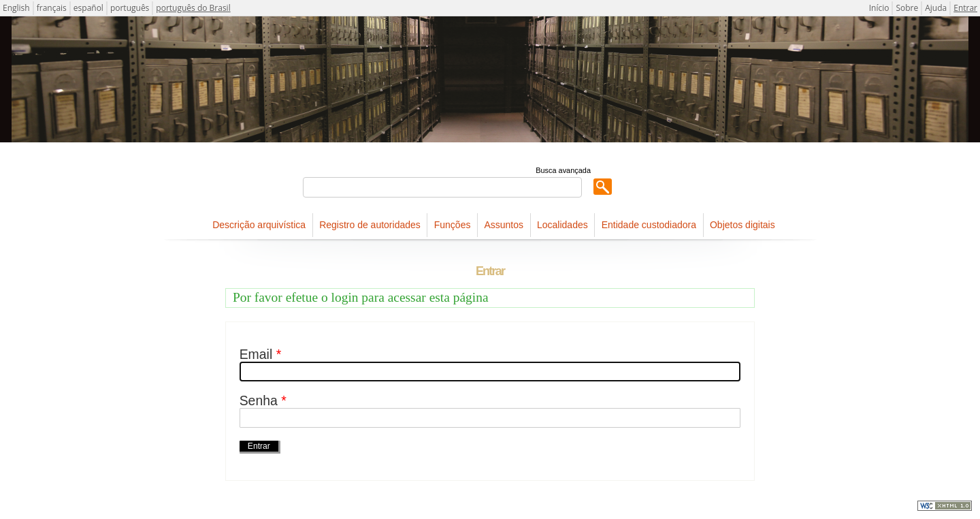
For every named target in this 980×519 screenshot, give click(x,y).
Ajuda (936, 8)
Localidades (562, 225)
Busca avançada (563, 170)
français (52, 8)
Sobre (907, 8)
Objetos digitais (742, 225)
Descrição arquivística (259, 225)
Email (261, 355)
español (88, 8)
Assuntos (504, 225)
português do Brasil (193, 8)
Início (879, 8)
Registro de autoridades (370, 225)
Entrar (965, 8)
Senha (263, 401)
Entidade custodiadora (649, 225)
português (130, 8)
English (16, 8)
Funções (453, 225)
